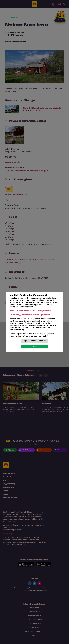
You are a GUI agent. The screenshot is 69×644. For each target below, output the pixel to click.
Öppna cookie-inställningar (34, 341)
